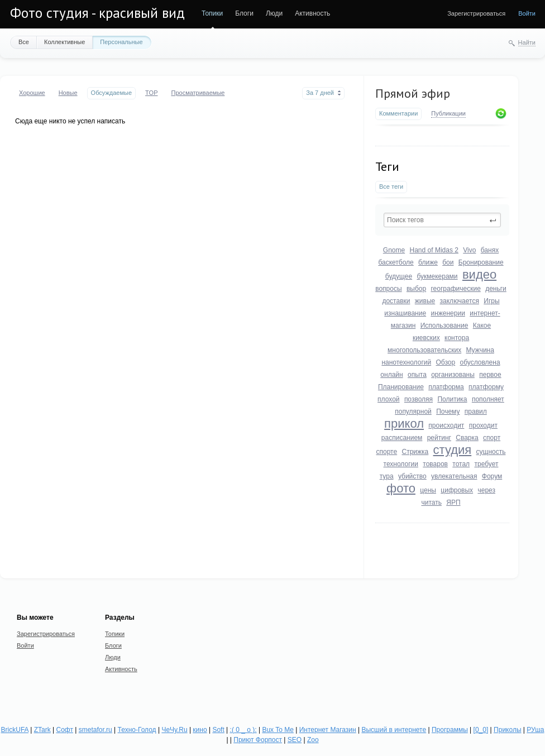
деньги (496, 289)
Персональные (121, 42)
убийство (412, 476)
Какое (482, 326)
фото (401, 488)
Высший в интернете (394, 730)
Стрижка (415, 452)
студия (453, 450)
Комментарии (398, 113)
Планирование (401, 387)
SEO (295, 740)
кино (200, 730)
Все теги (391, 186)
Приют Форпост (258, 740)
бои (448, 262)
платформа (446, 387)
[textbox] (442, 220)
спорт (492, 438)
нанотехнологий (406, 362)
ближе (428, 262)
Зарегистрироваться (476, 13)
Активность (312, 13)
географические (456, 289)
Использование (444, 326)
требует (486, 464)
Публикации (448, 113)
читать (431, 503)
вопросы (388, 289)
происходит (446, 425)
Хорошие (32, 93)
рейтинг (439, 438)
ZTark (42, 730)
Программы (450, 730)
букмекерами (437, 276)
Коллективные (64, 42)
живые (425, 301)
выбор (416, 289)
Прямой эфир (413, 93)
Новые (68, 93)
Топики (212, 13)
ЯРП (453, 503)
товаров (435, 464)
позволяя (419, 399)
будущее (399, 276)
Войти (527, 13)
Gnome (394, 250)
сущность (491, 452)
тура (387, 476)
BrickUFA (15, 730)
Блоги (244, 13)
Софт (65, 730)
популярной (413, 412)
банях (490, 250)
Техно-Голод (137, 730)
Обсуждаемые (111, 93)
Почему (448, 412)
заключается (460, 301)
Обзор (446, 362)
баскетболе (396, 262)
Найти (527, 42)
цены (428, 490)
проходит (483, 425)
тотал (461, 464)
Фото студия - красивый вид (97, 13)
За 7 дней (320, 93)
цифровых (457, 490)
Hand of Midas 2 (434, 250)
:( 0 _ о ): (243, 730)
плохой (388, 399)
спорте (387, 452)
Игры (491, 301)
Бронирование (481, 262)
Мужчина (480, 350)
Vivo (469, 250)
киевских (426, 338)
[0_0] (481, 730)
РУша (535, 730)
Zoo (313, 740)
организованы (453, 375)
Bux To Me (278, 730)
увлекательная (454, 476)
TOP (151, 93)
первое (490, 375)
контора (457, 338)
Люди (274, 13)
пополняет (488, 399)
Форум (492, 476)
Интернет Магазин (328, 730)
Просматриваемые (198, 93)
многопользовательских (424, 350)
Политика (452, 399)
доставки (396, 301)
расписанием (402, 438)
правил (476, 412)
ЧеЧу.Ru (174, 730)
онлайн (391, 375)
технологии (401, 464)
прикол (404, 424)
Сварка (467, 438)
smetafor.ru (95, 730)
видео (479, 274)
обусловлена (480, 362)
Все (24, 42)
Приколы (507, 730)
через (486, 490)
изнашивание (405, 313)
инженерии (448, 313)
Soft (218, 730)
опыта (417, 375)
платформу (486, 387)
